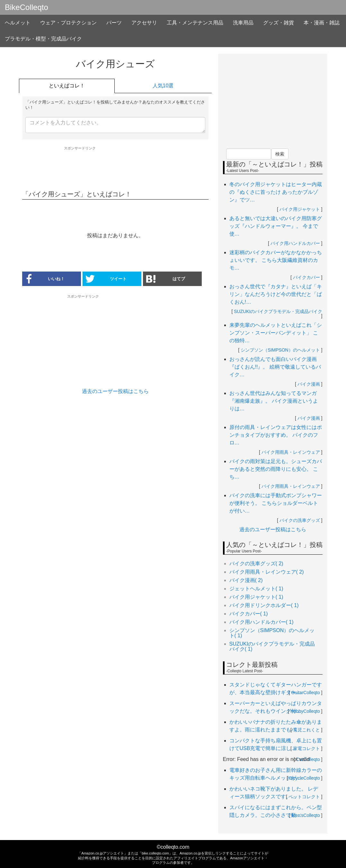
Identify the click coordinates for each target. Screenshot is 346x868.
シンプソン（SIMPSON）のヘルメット (280, 350)
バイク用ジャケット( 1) (256, 597)
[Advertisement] (115, 168)
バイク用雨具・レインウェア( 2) (267, 572)
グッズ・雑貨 (279, 23)
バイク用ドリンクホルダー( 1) (264, 605)
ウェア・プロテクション (68, 23)
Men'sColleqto (306, 815)
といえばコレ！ (67, 86)
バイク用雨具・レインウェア (291, 452)
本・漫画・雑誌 (322, 23)
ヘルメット (18, 23)
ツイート (106, 279)
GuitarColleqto (306, 693)
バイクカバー (306, 277)
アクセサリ (144, 23)
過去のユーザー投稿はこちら (115, 391)
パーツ (114, 23)
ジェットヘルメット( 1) (256, 589)
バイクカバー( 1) (249, 614)
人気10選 (163, 86)
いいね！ (44, 279)
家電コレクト (306, 748)
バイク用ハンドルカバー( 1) (262, 622)
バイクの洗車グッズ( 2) (256, 564)
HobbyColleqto (305, 711)
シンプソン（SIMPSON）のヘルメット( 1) (272, 633)
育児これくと (306, 730)
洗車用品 (243, 23)
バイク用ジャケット (300, 209)
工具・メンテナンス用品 (195, 23)
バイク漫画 (309, 384)
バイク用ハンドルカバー (295, 243)
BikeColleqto (27, 7)
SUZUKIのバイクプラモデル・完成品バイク (278, 311)
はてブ (166, 279)
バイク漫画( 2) (246, 580)
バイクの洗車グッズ (300, 520)
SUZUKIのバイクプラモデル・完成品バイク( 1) (272, 646)
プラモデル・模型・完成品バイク (43, 39)
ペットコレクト (304, 797)
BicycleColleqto (305, 778)
